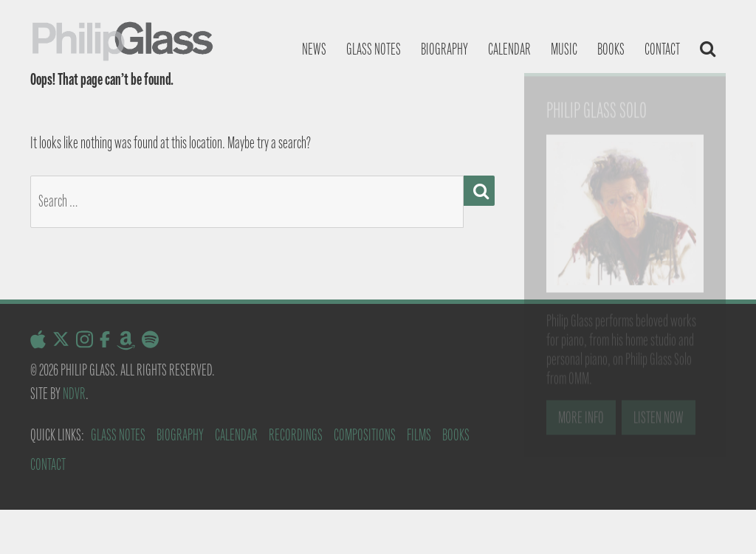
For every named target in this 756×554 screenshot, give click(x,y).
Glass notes (374, 49)
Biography (444, 49)
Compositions (365, 435)
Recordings (296, 435)
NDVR (74, 394)
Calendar (509, 49)
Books (611, 49)
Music (564, 49)
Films (419, 435)
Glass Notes (118, 435)
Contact (662, 49)
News (314, 49)
